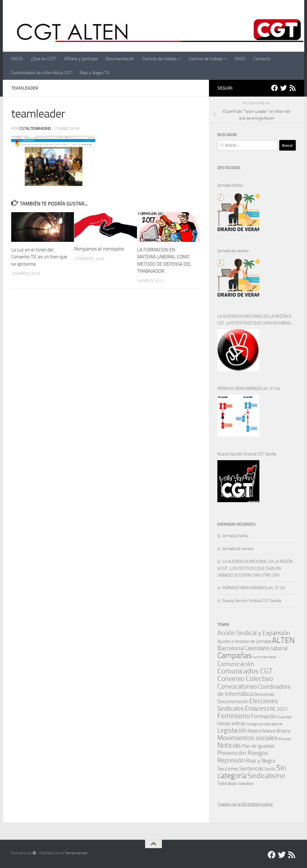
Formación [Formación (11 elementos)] (264, 716)
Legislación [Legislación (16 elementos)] (232, 730)
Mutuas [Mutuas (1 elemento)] (285, 739)
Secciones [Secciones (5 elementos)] (228, 769)
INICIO (17, 59)
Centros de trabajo (159, 59)
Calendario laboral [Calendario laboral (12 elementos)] (266, 648)
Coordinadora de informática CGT (41, 73)
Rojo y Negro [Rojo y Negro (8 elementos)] (261, 761)
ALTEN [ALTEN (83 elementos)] (283, 640)
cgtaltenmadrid (35, 129)
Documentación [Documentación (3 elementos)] (233, 702)
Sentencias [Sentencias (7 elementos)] (251, 768)
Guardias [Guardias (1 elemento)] (285, 717)
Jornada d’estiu (230, 185)
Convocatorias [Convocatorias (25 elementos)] (237, 686)
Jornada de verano (233, 251)
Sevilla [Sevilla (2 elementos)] (270, 769)
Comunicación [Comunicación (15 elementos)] (236, 664)
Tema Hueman (76, 853)
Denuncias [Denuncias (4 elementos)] (264, 694)
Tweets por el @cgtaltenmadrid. (245, 804)
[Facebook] (275, 88)
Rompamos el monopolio (99, 249)
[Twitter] (283, 88)
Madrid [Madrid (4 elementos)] (255, 731)
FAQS (240, 59)
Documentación (120, 59)
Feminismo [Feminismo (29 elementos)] (234, 716)
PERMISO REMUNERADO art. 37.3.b (249, 389)
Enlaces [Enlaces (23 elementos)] (255, 708)
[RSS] (292, 88)
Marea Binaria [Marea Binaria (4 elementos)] (276, 731)
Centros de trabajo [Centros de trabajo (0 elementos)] (265, 657)
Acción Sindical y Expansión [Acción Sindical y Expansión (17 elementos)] (254, 633)
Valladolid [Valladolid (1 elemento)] (246, 783)
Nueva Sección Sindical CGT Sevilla (247, 454)
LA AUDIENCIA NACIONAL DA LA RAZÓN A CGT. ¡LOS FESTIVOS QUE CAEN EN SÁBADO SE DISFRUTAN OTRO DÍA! (256, 320)
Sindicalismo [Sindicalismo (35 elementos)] (266, 776)
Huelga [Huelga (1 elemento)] (252, 724)
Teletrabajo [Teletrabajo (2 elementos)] (227, 783)
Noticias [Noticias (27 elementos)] (229, 745)
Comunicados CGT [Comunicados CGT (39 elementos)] (245, 671)
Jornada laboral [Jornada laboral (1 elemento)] (270, 724)
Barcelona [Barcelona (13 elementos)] (230, 648)
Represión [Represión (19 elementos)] (231, 760)
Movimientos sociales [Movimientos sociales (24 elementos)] (247, 738)
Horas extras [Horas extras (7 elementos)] (231, 723)
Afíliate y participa (81, 59)
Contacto (262, 59)
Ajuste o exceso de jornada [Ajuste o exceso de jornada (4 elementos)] (244, 641)
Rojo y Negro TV (94, 73)
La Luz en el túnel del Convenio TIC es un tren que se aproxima (39, 257)
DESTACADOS (229, 168)
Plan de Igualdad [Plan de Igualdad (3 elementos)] (258, 746)
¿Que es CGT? (44, 59)
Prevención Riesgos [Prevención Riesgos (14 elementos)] (243, 753)
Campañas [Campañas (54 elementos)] (235, 655)
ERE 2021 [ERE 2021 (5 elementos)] (277, 709)
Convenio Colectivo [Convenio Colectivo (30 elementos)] (245, 679)
